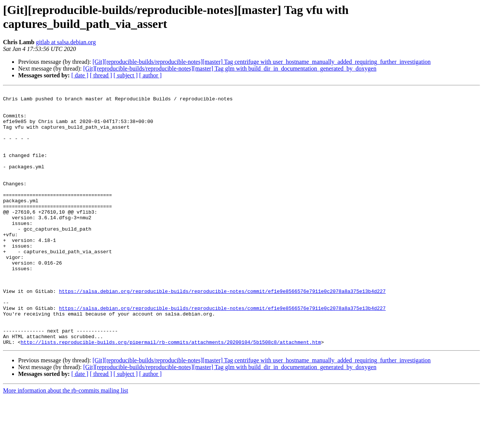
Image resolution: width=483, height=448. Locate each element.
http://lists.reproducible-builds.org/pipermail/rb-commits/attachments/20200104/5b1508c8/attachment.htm (171, 393)
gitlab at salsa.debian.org (66, 42)
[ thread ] (101, 75)
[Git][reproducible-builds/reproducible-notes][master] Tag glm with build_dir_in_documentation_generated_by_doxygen (230, 69)
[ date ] (80, 75)
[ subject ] (126, 75)
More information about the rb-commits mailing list (66, 441)
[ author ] (151, 75)
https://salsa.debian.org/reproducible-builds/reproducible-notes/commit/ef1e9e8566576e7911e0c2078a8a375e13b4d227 (222, 332)
